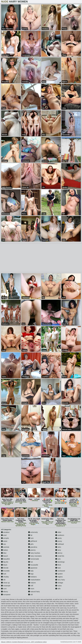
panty (59, 538)
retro (58, 547)
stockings (60, 562)
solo (58, 559)
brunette (5, 571)
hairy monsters (35, 556)
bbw (4, 553)
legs (31, 574)
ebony (4, 592)
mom (31, 589)
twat (58, 568)
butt (4, 574)
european (6, 595)
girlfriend (33, 541)
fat (30, 535)
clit (3, 580)
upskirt (59, 574)
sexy (58, 550)
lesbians (32, 577)
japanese (33, 568)
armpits (5, 538)
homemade (34, 559)
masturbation (34, 580)
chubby (5, 577)
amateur (5, 532)
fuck (31, 538)
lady (31, 571)
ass (3, 544)
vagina (59, 577)
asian (4, 541)
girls (31, 544)
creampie (6, 586)
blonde (5, 568)
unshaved (60, 571)
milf (31, 586)
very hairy (60, 580)
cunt (4, 589)
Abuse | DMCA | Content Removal (12, 642)
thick (58, 565)
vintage (59, 583)
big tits (5, 562)
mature (32, 583)
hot (30, 562)
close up (5, 583)
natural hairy (34, 592)
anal (4, 535)
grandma (33, 547)
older (58, 532)
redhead (60, 544)
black (4, 565)
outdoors (60, 535)
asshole (5, 547)
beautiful (5, 559)
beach (4, 556)
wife (58, 589)
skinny (59, 553)
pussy (59, 541)
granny (32, 550)
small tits (60, 556)
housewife (33, 565)
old (30, 595)
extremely (33, 532)
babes (4, 550)
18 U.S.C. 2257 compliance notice (35, 642)
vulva (58, 586)
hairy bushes (34, 553)
